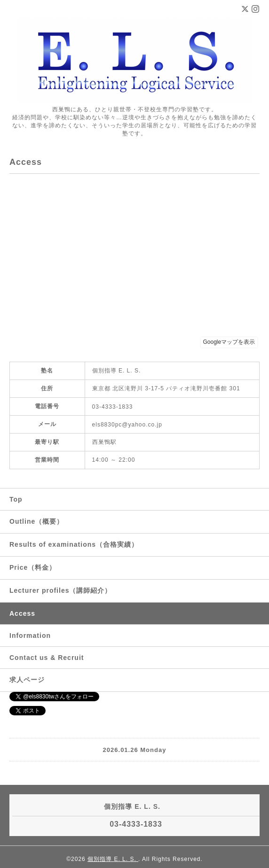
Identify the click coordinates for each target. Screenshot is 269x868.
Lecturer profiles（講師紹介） (60, 590)
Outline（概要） (36, 521)
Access (22, 613)
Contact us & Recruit (47, 658)
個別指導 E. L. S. (113, 859)
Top (16, 499)
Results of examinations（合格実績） (74, 544)
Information (30, 635)
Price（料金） (33, 567)
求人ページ (27, 680)
